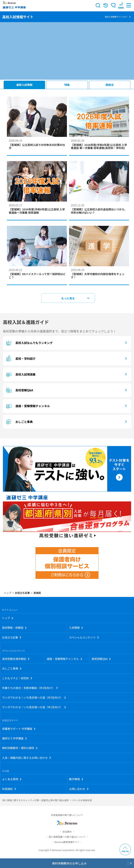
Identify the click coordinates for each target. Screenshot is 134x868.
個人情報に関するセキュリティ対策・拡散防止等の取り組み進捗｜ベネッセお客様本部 (47, 800)
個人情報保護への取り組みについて (67, 837)
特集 (67, 85)
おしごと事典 (19, 422)
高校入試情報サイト (18, 17)
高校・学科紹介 (20, 359)
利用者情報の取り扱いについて (67, 815)
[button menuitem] (121, 5)
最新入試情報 (24, 85)
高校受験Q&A (19, 390)
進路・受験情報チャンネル (27, 406)
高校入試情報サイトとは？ (116, 17)
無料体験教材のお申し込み (69, 863)
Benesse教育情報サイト (67, 842)
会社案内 (67, 832)
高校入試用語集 (20, 374)
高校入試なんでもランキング (29, 343)
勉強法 (110, 85)
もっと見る (68, 298)
